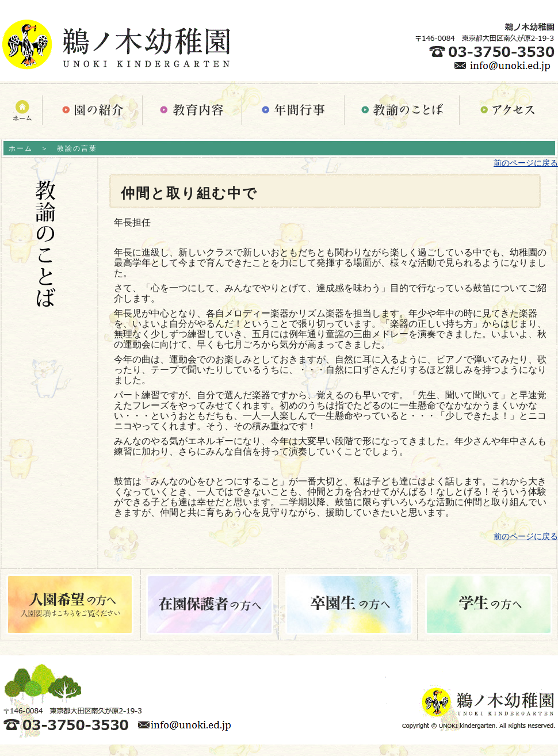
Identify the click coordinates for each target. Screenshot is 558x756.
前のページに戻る (526, 163)
